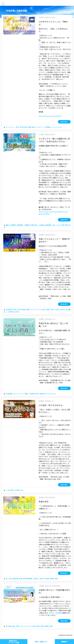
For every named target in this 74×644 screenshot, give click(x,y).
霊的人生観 (39, 394)
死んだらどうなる (50, 394)
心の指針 (17, 490)
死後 (10, 626)
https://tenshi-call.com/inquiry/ (50, 116)
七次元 (57, 309)
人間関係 (27, 225)
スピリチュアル (36, 309)
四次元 (63, 309)
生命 (51, 626)
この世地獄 (10, 312)
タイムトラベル (56, 127)
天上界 (19, 309)
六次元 (52, 309)
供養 (32, 225)
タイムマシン (11, 127)
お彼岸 (52, 579)
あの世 (34, 626)
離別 (8, 225)
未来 (17, 127)
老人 (22, 490)
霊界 (43, 309)
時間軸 (48, 127)
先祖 (42, 626)
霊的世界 (9, 309)
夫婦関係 (13, 225)
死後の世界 (26, 309)
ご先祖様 (31, 394)
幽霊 (14, 626)
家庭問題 (20, 225)
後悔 (34, 127)
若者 (11, 490)
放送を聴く (64, 122)
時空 (30, 127)
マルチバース (40, 127)
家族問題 (48, 225)
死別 (66, 225)
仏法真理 (41, 225)
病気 (36, 225)
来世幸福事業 (27, 579)
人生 (8, 490)
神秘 (38, 626)
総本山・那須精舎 (55, 613)
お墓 (10, 579)
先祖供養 (9, 394)
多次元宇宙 (24, 127)
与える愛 (61, 225)
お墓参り (36, 579)
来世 (41, 579)
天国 (47, 309)
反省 (53, 225)
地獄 (14, 309)
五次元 (17, 312)
